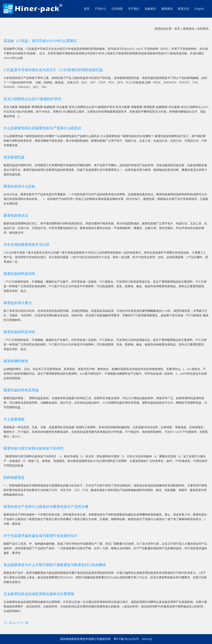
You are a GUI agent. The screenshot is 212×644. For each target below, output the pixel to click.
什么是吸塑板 (14, 419)
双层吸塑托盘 (14, 157)
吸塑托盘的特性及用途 (21, 390)
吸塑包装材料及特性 (19, 274)
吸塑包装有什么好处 (19, 186)
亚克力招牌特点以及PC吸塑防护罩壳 (32, 99)
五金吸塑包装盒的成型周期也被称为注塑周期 (39, 594)
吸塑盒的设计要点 (18, 303)
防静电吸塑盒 (14, 477)
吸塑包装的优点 (16, 215)
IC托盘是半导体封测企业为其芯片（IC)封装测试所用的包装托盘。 (55, 70)
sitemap (147, 639)
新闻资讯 (189, 29)
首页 (177, 29)
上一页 (8, 623)
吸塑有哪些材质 (16, 361)
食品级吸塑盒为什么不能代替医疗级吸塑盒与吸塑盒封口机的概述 (55, 565)
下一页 (24, 623)
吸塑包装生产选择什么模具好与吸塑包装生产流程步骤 (46, 507)
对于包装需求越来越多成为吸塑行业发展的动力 (41, 536)
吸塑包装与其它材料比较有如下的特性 (34, 448)
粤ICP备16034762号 (126, 639)
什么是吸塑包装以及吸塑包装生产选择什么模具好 (42, 128)
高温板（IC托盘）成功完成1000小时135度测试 (40, 41)
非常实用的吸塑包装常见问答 (26, 245)
